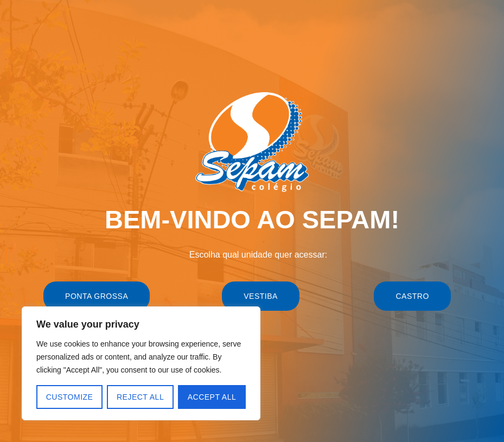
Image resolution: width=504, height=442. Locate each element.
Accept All (212, 397)
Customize (70, 397)
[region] (141, 363)
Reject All (140, 397)
